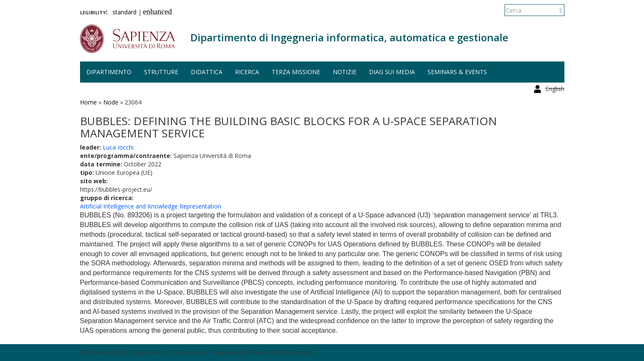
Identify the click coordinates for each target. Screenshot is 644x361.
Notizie (345, 72)
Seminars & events (457, 72)
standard (124, 12)
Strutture (161, 72)
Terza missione (296, 72)
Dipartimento (109, 72)
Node (111, 102)
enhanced (158, 12)
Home (88, 102)
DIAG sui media (392, 72)
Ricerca (247, 72)
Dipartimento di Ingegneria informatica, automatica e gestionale (349, 37)
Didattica (207, 72)
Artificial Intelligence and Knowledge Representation (151, 206)
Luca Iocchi (118, 147)
